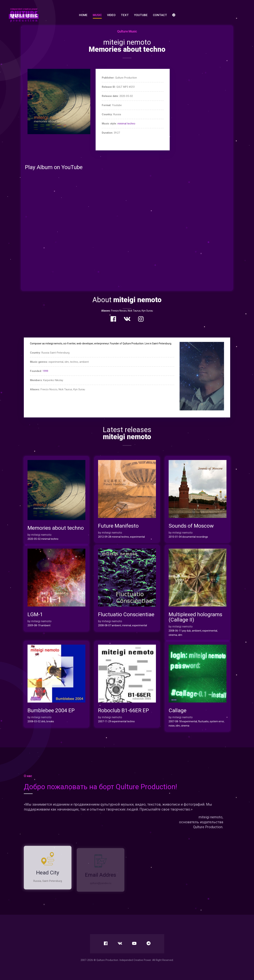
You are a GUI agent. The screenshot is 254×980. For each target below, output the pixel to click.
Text (125, 15)
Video (111, 15)
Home (83, 15)
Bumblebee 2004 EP (51, 710)
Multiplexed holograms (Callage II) (195, 617)
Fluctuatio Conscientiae (126, 614)
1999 (45, 371)
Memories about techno (56, 528)
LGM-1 (35, 614)
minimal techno (126, 124)
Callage (178, 710)
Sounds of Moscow (191, 526)
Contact (160, 15)
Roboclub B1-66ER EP (123, 710)
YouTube (141, 15)
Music (97, 15)
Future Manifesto (118, 526)
